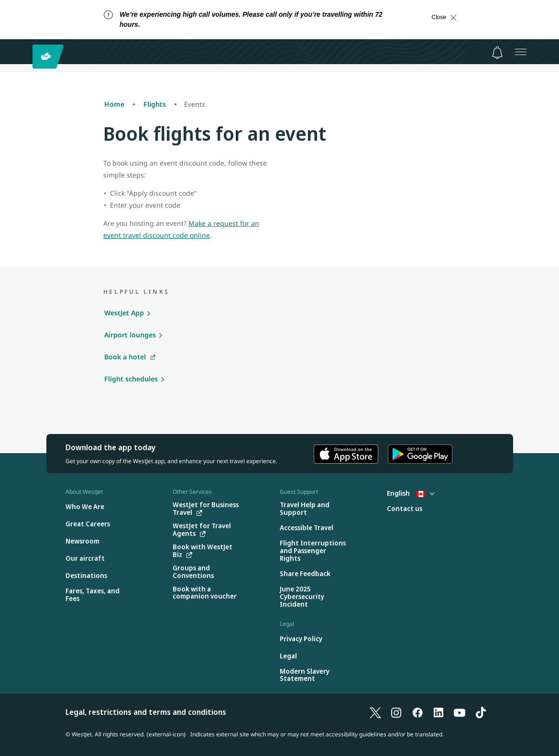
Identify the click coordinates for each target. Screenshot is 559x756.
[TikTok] (481, 712)
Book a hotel (125, 357)
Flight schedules (131, 379)
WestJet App (124, 313)
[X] (375, 712)
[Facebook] (417, 712)
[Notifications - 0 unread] (497, 53)
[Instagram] (396, 712)
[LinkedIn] (438, 712)
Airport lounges (130, 335)
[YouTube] (460, 712)
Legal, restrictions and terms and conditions (146, 712)
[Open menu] (521, 52)
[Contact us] (405, 509)
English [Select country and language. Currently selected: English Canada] (411, 493)
